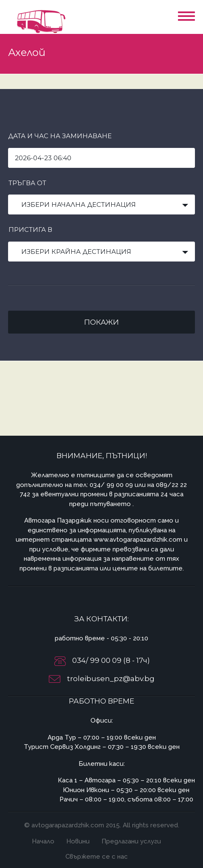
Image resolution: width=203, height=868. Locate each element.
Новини (78, 841)
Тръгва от (27, 183)
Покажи (101, 322)
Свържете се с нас (97, 857)
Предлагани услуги (131, 841)
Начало (43, 841)
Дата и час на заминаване (60, 136)
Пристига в (30, 230)
